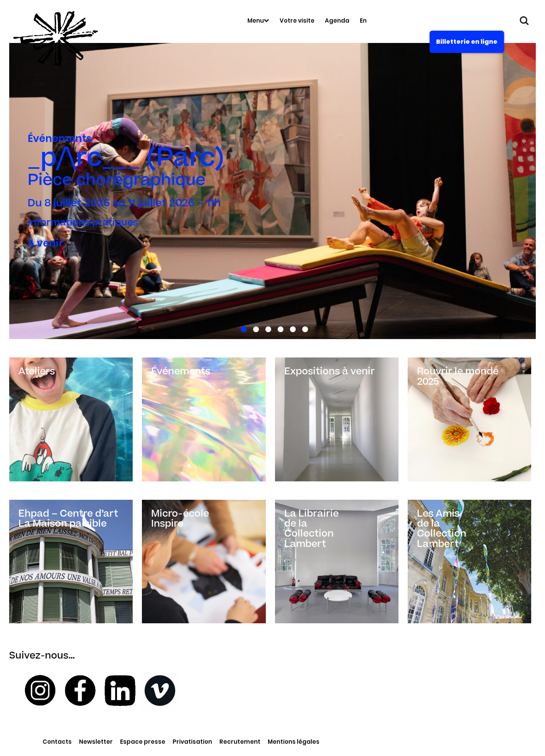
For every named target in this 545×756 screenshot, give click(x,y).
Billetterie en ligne (467, 42)
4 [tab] (279, 328)
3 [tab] (267, 328)
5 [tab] (291, 328)
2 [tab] (254, 328)
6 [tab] (304, 328)
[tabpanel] (272, 191)
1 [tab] (242, 328)
